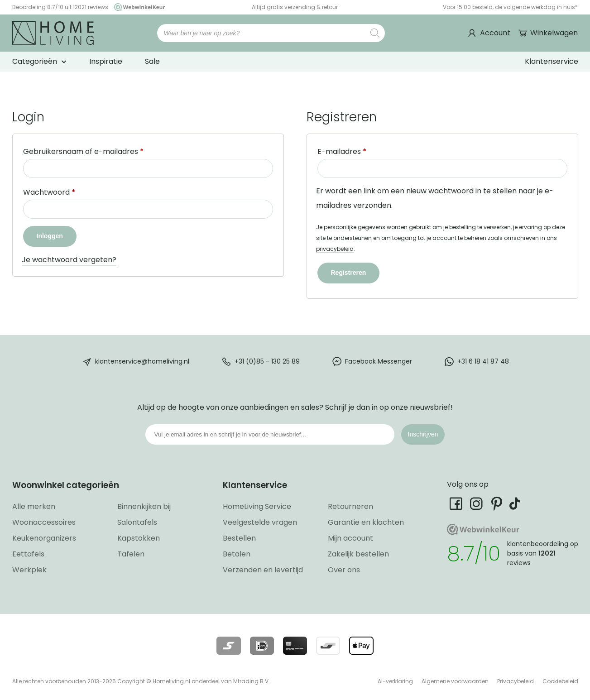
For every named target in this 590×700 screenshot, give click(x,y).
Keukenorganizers (44, 538)
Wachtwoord (49, 192)
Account (495, 33)
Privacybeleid (516, 681)
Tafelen (131, 554)
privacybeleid (335, 249)
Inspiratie (106, 61)
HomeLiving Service (257, 506)
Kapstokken (139, 538)
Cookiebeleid (560, 681)
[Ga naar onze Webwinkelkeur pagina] (137, 7)
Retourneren (350, 506)
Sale (152, 61)
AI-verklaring (395, 681)
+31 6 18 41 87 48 (483, 361)
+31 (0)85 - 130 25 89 (267, 361)
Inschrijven (423, 434)
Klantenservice (552, 61)
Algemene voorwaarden (455, 681)
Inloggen (50, 236)
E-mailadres (342, 151)
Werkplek (29, 570)
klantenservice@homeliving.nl (142, 361)
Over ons (344, 570)
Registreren (349, 273)
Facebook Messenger (379, 361)
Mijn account (350, 538)
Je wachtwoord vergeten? (69, 260)
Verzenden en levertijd (263, 570)
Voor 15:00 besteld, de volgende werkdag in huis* (510, 7)
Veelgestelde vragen (260, 522)
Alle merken (34, 506)
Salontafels (137, 522)
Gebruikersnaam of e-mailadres (83, 151)
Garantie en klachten (366, 522)
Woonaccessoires (44, 522)
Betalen (237, 554)
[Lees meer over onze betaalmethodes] (228, 646)
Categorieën (35, 61)
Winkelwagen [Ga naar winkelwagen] (553, 33)
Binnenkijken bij (144, 506)
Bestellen (239, 538)
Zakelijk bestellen (358, 554)
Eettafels (28, 554)
